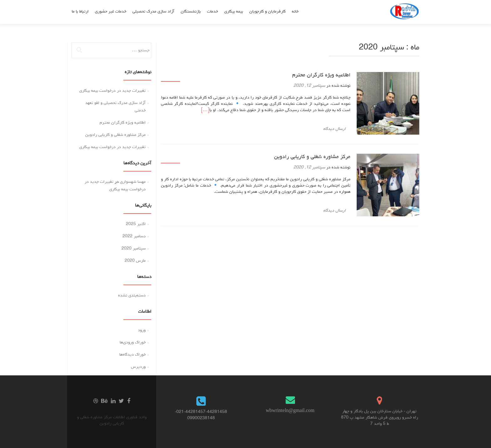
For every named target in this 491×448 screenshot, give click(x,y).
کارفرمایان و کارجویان (267, 12)
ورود (142, 330)
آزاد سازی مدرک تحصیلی (153, 12)
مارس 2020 (135, 261)
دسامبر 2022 (134, 236)
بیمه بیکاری (234, 12)
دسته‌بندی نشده (132, 296)
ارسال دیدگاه (334, 129)
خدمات (212, 12)
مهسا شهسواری (133, 182)
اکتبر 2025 (136, 224)
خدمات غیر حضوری (111, 12)
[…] (205, 110)
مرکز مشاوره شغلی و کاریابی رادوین (312, 157)
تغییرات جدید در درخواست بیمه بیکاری (112, 91)
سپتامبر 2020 (134, 249)
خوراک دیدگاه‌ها (132, 355)
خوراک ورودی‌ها (133, 342)
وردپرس (138, 367)
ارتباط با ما (80, 12)
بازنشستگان (191, 12)
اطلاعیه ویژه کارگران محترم (321, 75)
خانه (295, 12)
